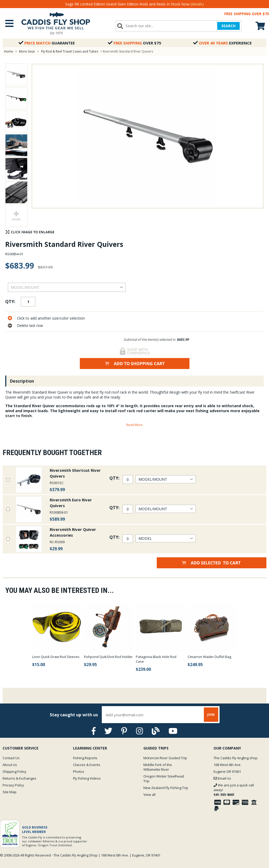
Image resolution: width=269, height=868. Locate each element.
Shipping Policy (15, 771)
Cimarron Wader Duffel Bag (209, 657)
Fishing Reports (85, 758)
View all (149, 795)
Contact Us (11, 758)
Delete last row (30, 325)
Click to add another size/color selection (51, 318)
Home (9, 51)
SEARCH (228, 26)
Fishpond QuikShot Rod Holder (108, 657)
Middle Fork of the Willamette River (158, 767)
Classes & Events (87, 765)
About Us (10, 765)
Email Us (222, 778)
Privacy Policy (13, 785)
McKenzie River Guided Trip (165, 758)
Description (22, 381)
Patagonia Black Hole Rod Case (156, 659)
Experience (222, 43)
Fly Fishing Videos (87, 778)
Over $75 (134, 43)
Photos (79, 771)
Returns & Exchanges (19, 778)
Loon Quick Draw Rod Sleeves (56, 657)
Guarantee (47, 43)
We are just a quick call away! (234, 790)
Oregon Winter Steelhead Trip (164, 779)
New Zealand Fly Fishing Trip (166, 788)
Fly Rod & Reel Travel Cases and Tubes (70, 51)
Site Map (10, 792)
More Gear (27, 51)
